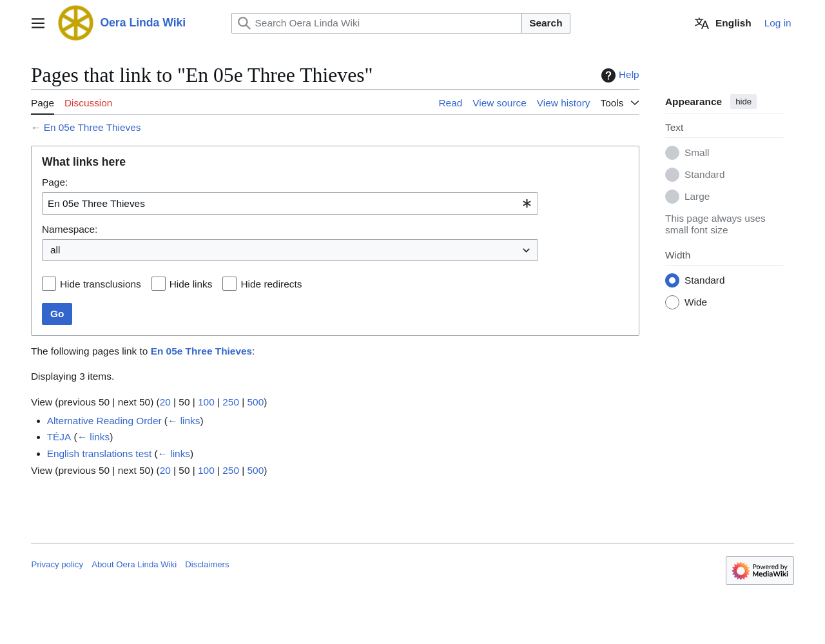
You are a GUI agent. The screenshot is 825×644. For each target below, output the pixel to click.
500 (256, 402)
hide (743, 102)
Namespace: (70, 229)
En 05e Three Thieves (92, 127)
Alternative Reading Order (104, 421)
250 (231, 402)
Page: (55, 182)
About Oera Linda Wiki (134, 564)
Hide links (191, 284)
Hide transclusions (101, 284)
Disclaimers (207, 564)
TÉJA (59, 437)
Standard (704, 175)
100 (206, 402)
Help (619, 75)
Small (697, 153)
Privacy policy (57, 564)
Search (546, 23)
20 (165, 402)
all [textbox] (55, 250)
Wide (696, 303)
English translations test (100, 454)
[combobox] (290, 203)
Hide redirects (272, 284)
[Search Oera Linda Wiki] (377, 23)
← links (184, 421)
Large (697, 197)
